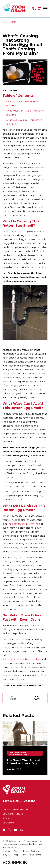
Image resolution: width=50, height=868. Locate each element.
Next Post (37, 698)
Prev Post (13, 698)
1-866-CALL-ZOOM (19, 801)
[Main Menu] (45, 9)
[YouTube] (16, 830)
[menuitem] (7, 853)
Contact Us (8, 823)
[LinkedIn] (21, 830)
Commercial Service (13, 814)
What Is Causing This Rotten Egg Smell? (22, 104)
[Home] (14, 9)
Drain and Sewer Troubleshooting (23, 685)
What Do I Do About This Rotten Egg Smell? (24, 122)
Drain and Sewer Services (15, 809)
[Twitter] (10, 830)
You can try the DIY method (24, 524)
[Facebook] (4, 830)
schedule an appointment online (21, 659)
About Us (7, 818)
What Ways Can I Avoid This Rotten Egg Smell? (25, 113)
